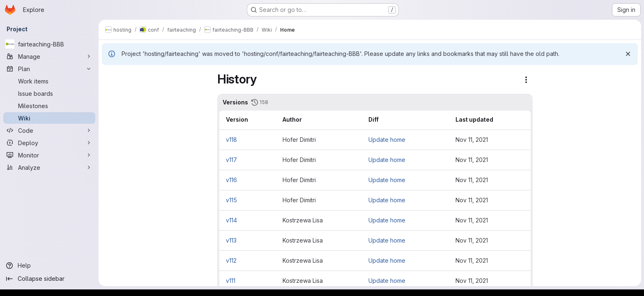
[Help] (49, 266)
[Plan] (49, 69)
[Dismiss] (628, 54)
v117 (277, 160)
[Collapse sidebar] (49, 279)
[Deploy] (49, 143)
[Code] (49, 130)
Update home (432, 140)
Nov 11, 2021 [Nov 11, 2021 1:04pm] (516, 281)
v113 (276, 240)
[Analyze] (49, 167)
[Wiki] (49, 118)
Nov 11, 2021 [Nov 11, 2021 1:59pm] (516, 140)
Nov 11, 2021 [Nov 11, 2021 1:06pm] (516, 260)
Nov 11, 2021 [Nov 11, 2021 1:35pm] (516, 160)
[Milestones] (49, 106)
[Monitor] (49, 155)
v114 (277, 220)
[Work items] (49, 81)
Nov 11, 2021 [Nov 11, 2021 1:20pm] (516, 220)
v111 (276, 281)
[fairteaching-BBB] (49, 44)
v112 (276, 260)
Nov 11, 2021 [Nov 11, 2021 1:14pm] (516, 240)
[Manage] (49, 56)
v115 (277, 200)
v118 (277, 140)
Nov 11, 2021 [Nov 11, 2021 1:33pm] (516, 200)
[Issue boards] (49, 93)
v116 (277, 180)
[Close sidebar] (113, 76)
